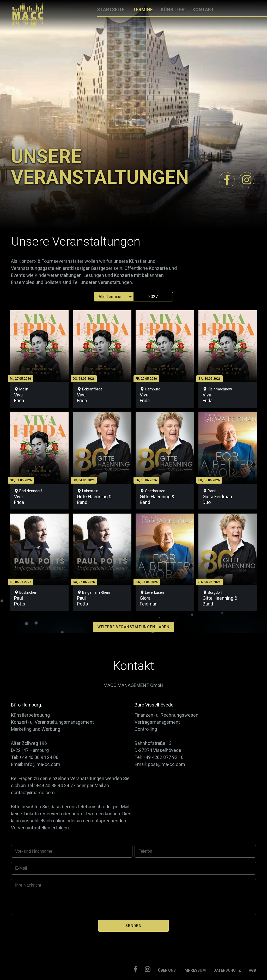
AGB (252, 970)
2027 (153, 297)
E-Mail (21, 868)
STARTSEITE (111, 10)
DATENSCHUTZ (227, 970)
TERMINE (143, 10)
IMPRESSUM (195, 970)
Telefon (145, 851)
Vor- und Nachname (34, 851)
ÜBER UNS (167, 970)
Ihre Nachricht (28, 885)
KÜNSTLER (173, 10)
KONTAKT (203, 10)
